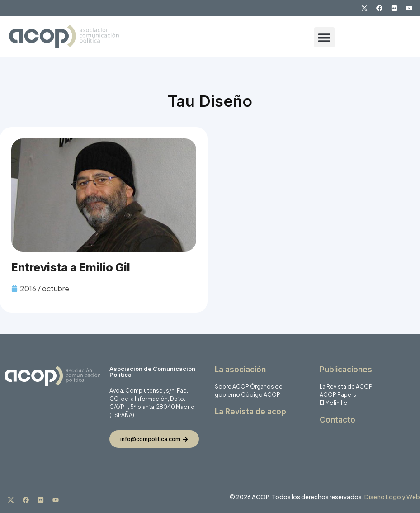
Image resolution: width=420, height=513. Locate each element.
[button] (324, 37)
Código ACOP (261, 395)
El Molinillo (334, 403)
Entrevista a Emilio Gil (71, 267)
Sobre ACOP (232, 387)
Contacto (337, 420)
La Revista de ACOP (346, 387)
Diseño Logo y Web (392, 497)
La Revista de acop (250, 412)
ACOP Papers (338, 395)
